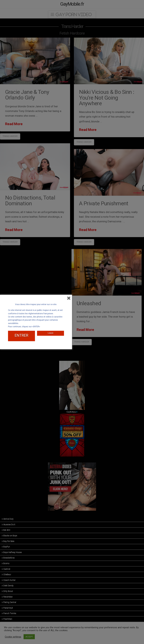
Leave (51, 333)
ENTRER (21, 335)
